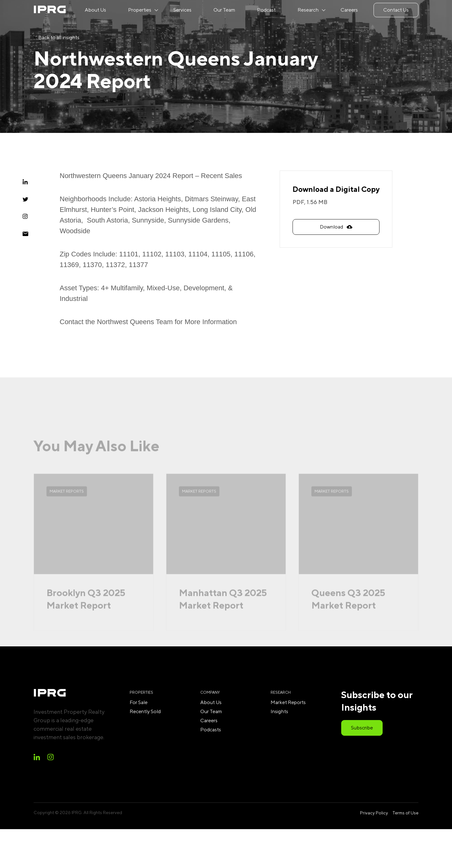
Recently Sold (145, 711)
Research (308, 10)
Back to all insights (56, 37)
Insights (279, 711)
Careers (349, 10)
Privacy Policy (374, 813)
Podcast (266, 10)
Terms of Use (405, 813)
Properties (140, 10)
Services (182, 10)
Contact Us (396, 10)
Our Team (224, 10)
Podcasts (211, 730)
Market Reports (288, 702)
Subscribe (362, 728)
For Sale (139, 702)
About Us (95, 10)
